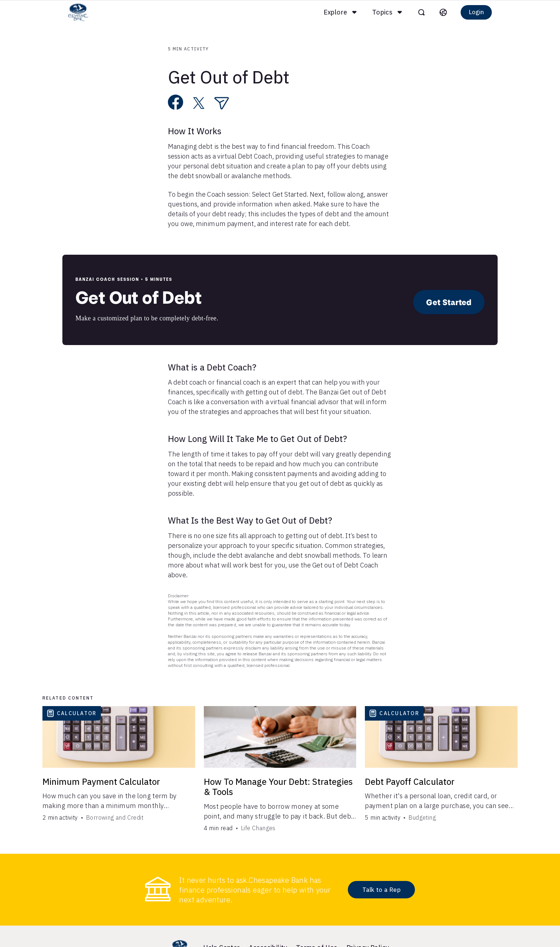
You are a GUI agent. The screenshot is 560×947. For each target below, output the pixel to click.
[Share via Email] (222, 103)
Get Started (449, 302)
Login (470, 12)
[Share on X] (199, 103)
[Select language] (437, 12)
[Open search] (416, 12)
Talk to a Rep (381, 890)
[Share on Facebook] (176, 102)
